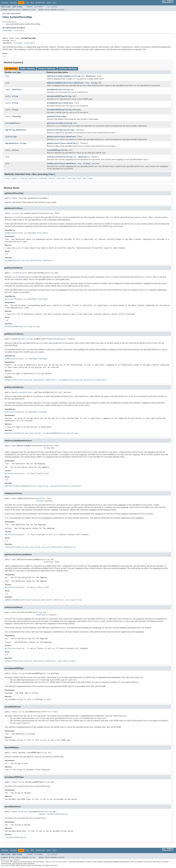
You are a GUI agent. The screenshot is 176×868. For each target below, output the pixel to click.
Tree (32, 3)
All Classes (52, 7)
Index (49, 3)
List (7, 123)
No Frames (39, 7)
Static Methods (28, 69)
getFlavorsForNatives (57, 130)
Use (27, 3)
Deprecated (40, 3)
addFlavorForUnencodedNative (60, 76)
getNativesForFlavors (57, 143)
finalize (23, 178)
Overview (5, 3)
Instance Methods (47, 69)
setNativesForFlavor (56, 164)
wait (79, 178)
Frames (30, 7)
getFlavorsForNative (56, 123)
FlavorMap (7, 31)
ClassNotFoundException (57, 814)
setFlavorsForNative (56, 157)
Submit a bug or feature (10, 860)
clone (7, 178)
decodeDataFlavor (55, 90)
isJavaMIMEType (54, 150)
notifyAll (61, 178)
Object (13, 41)
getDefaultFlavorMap (56, 117)
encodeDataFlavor (55, 103)
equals (15, 178)
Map (7, 130)
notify (52, 178)
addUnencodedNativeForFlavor (60, 83)
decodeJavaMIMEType (56, 96)
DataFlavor (91, 76)
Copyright (5, 865)
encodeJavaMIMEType (56, 110)
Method (33, 10)
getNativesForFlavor (56, 137)
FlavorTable (19, 31)
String (77, 76)
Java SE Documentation (58, 862)
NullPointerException (15, 474)
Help (55, 3)
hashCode (43, 178)
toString (71, 178)
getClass (33, 178)
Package (13, 3)
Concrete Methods (68, 69)
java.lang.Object (9, 22)
